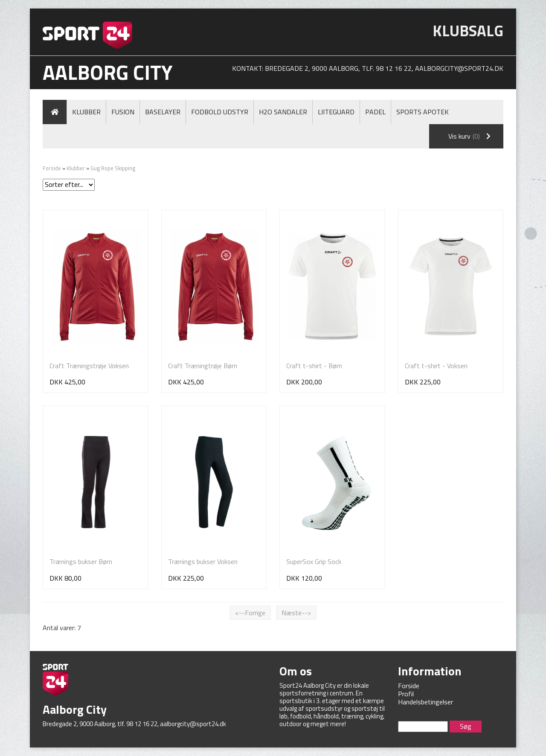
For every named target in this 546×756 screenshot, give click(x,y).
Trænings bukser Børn (81, 561)
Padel (375, 112)
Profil (406, 694)
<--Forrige (250, 613)
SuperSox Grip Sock (314, 561)
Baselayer (163, 112)
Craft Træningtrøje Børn (203, 366)
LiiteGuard (336, 112)
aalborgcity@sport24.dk (459, 68)
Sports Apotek (423, 112)
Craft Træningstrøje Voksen (89, 366)
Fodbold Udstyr (220, 112)
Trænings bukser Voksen (203, 561)
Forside (52, 168)
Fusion (123, 112)
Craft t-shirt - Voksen (436, 366)
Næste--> (296, 613)
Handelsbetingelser (425, 702)
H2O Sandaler (283, 112)
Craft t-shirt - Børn (314, 366)
